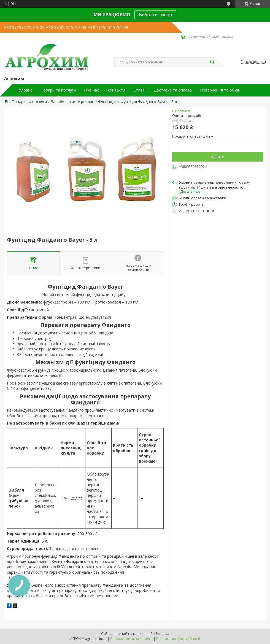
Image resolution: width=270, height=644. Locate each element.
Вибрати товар (155, 15)
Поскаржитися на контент (131, 639)
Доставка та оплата (173, 90)
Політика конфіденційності (178, 639)
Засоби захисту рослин (73, 102)
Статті (139, 90)
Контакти (116, 90)
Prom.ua (163, 634)
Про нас (91, 90)
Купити (218, 157)
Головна (25, 90)
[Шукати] (212, 62)
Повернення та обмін (220, 90)
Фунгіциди (107, 102)
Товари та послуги (58, 90)
